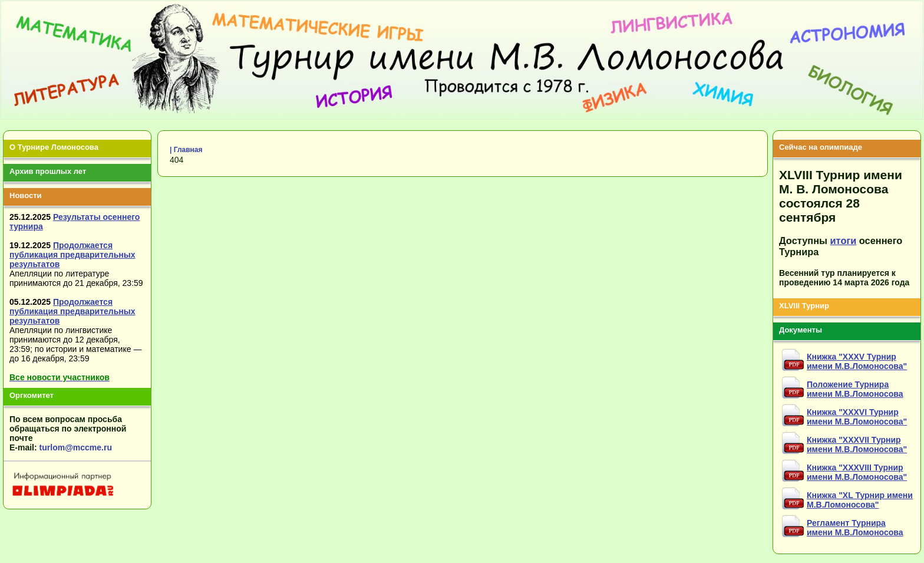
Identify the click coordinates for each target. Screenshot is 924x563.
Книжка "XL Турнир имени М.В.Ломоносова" (860, 500)
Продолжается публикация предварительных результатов (72, 255)
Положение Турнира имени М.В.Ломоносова (855, 389)
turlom (52, 447)
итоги (844, 241)
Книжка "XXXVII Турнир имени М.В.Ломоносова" (857, 445)
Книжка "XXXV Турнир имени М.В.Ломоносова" (857, 361)
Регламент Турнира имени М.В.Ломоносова (855, 528)
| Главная (186, 150)
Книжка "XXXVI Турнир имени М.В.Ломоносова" (857, 417)
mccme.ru (93, 447)
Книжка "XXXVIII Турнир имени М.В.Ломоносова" (857, 472)
